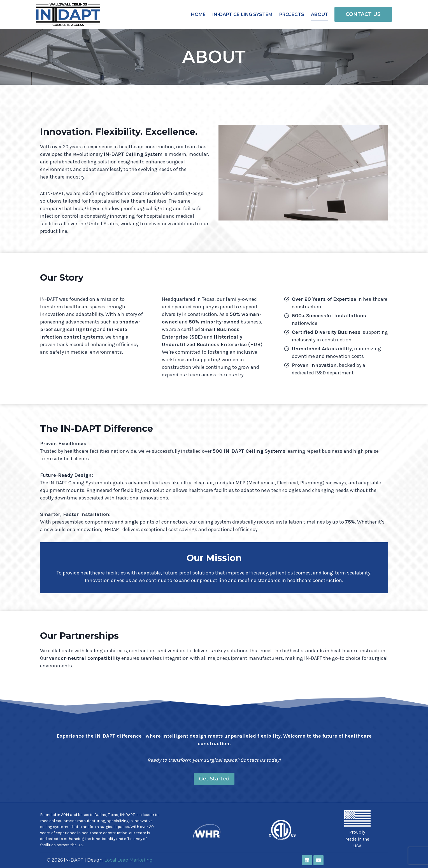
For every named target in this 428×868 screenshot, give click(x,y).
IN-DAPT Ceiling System (242, 14)
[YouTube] (318, 860)
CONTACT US (363, 14)
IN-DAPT (127, 815)
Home (198, 14)
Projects (292, 14)
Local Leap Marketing (129, 860)
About (320, 14)
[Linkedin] (307, 860)
